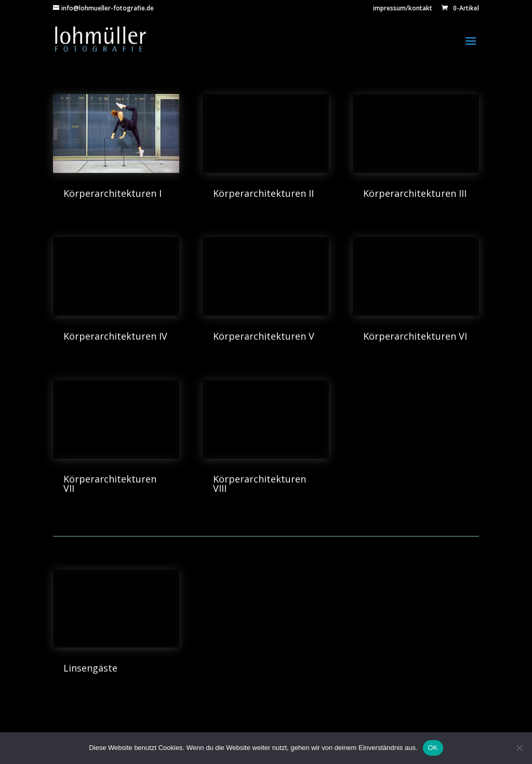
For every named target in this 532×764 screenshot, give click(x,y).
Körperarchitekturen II (263, 193)
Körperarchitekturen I (112, 193)
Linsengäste (90, 668)
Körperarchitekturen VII (110, 484)
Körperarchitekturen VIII (260, 484)
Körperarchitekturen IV (115, 336)
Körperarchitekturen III (415, 193)
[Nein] (519, 748)
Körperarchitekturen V (264, 336)
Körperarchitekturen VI (415, 336)
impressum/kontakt (403, 9)
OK (433, 748)
